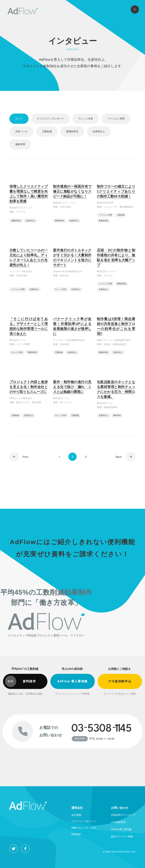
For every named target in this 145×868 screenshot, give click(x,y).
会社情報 (76, 815)
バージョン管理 (116, 119)
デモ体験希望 (118, 822)
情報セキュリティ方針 (84, 828)
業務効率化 (72, 131)
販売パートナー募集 (122, 836)
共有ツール (21, 131)
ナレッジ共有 (86, 119)
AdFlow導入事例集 (121, 829)
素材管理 (20, 144)
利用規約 (76, 834)
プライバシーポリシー (84, 821)
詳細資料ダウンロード (123, 815)
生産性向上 (99, 131)
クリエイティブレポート (51, 119)
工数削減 (47, 131)
